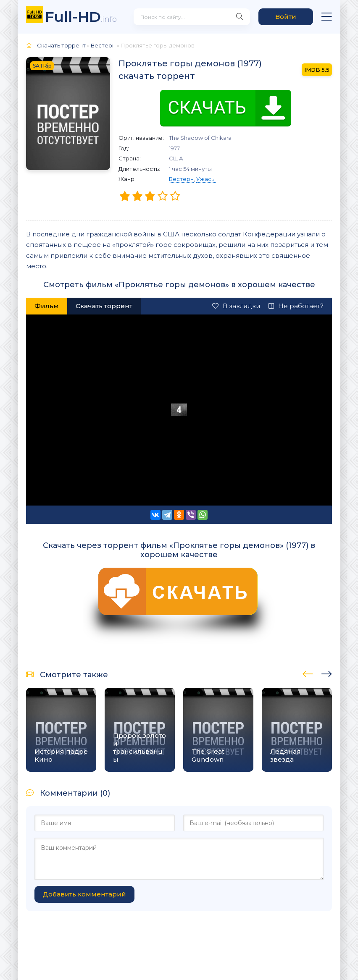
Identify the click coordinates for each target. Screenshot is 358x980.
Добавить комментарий (84, 894)
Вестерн (181, 179)
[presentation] (308, 673)
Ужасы (206, 179)
